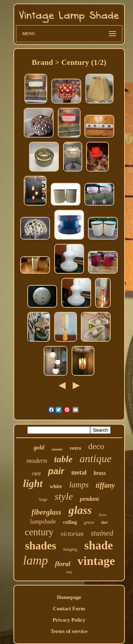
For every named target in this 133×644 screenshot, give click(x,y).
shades (41, 546)
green (89, 522)
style (64, 496)
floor (103, 515)
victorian (72, 534)
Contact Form (69, 609)
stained (102, 533)
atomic (57, 449)
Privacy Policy (69, 620)
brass (100, 473)
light (33, 483)
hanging (70, 549)
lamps (79, 485)
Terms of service (69, 631)
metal (79, 472)
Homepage (69, 597)
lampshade (43, 522)
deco (96, 446)
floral (63, 564)
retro (76, 448)
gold (39, 447)
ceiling (70, 522)
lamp (35, 561)
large (43, 499)
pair (56, 471)
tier (105, 522)
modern (37, 461)
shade (99, 545)
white (56, 486)
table (63, 459)
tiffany (105, 485)
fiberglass (46, 512)
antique (96, 458)
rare (36, 474)
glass (80, 510)
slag (69, 572)
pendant (89, 499)
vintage (96, 561)
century (39, 532)
